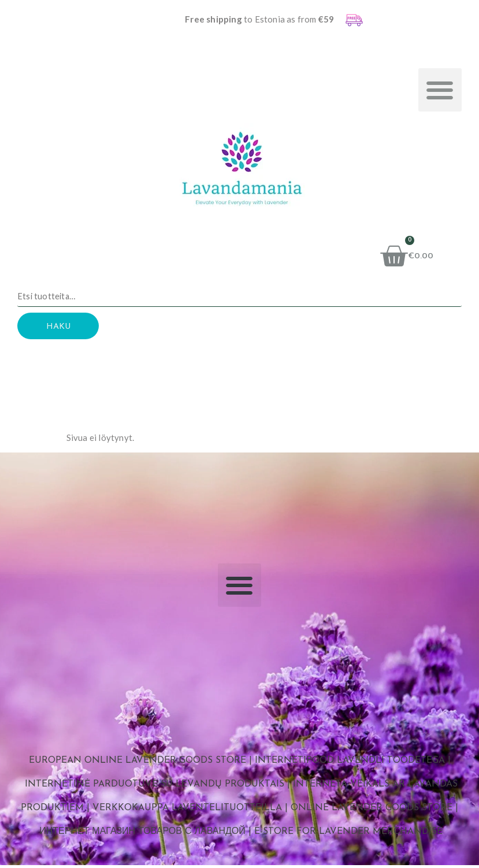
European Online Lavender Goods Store (138, 764)
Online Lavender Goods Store (372, 811)
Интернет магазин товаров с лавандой (142, 834)
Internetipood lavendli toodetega (350, 764)
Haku (66, 329)
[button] (440, 90)
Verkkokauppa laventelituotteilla (187, 811)
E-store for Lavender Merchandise (348, 834)
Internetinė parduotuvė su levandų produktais (155, 788)
